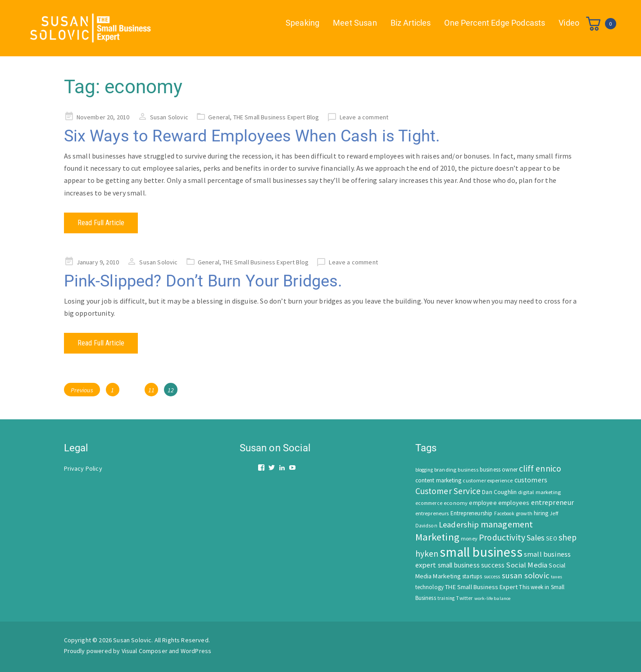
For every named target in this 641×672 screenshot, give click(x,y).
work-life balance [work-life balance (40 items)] (493, 598)
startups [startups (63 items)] (472, 576)
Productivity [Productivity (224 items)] (502, 537)
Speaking (302, 23)
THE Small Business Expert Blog (276, 117)
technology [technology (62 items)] (430, 587)
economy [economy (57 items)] (456, 503)
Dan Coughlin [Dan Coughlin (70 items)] (499, 492)
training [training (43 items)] (446, 598)
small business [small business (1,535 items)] (481, 552)
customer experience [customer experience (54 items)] (488, 480)
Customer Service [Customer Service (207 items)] (448, 491)
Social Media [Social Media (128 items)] (527, 565)
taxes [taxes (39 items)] (557, 577)
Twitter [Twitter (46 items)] (464, 598)
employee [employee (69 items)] (483, 503)
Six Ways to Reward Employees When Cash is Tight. (252, 136)
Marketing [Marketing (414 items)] (437, 537)
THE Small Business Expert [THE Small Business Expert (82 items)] (481, 587)
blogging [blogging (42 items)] (424, 470)
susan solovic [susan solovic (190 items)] (526, 575)
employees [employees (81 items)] (514, 503)
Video (569, 23)
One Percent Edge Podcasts (495, 23)
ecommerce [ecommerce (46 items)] (429, 503)
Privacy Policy (83, 468)
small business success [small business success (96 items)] (471, 565)
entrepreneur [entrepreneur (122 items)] (553, 502)
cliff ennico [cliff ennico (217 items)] (540, 468)
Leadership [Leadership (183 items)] (459, 524)
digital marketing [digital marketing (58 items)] (539, 492)
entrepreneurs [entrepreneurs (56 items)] (432, 513)
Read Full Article (101, 223)
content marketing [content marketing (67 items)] (439, 480)
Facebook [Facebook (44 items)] (504, 513)
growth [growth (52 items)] (524, 513)
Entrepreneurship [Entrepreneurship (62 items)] (472, 513)
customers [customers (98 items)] (531, 480)
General (219, 117)
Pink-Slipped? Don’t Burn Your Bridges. (203, 281)
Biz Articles (411, 23)
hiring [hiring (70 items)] (541, 513)
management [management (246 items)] (507, 524)
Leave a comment (364, 117)
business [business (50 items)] (468, 470)
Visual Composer (145, 651)
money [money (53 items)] (469, 538)
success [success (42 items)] (492, 577)
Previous (82, 390)
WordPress (196, 651)
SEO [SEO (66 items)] (551, 538)
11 (153, 388)
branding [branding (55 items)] (445, 470)
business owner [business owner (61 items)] (499, 470)
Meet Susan (355, 23)
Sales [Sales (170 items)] (536, 538)
